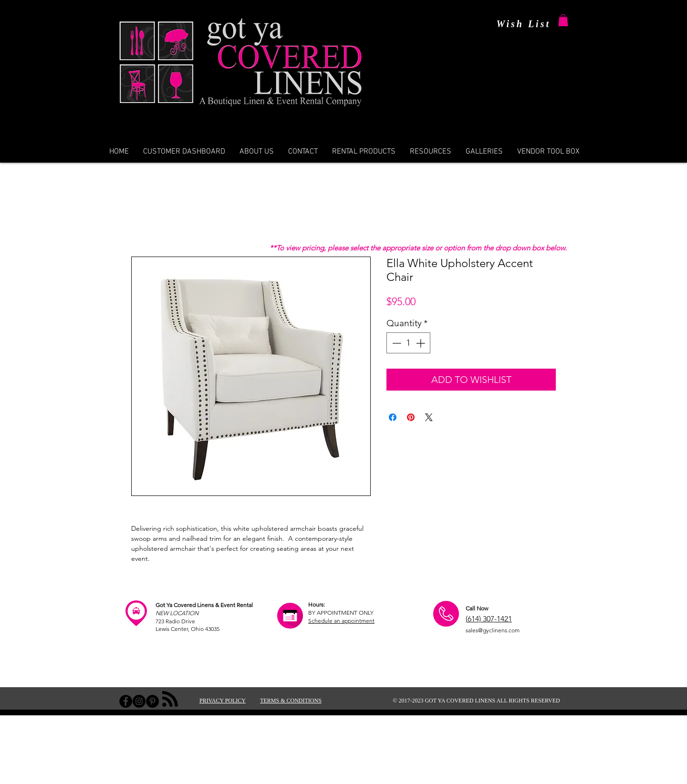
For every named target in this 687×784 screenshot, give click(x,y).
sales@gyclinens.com (493, 630)
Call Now (477, 608)
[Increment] (422, 343)
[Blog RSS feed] (170, 699)
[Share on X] (429, 417)
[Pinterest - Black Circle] (152, 701)
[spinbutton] (409, 343)
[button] (563, 20)
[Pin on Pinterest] (411, 417)
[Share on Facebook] (393, 417)
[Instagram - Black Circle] (139, 701)
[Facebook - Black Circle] (126, 701)
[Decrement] (396, 343)
